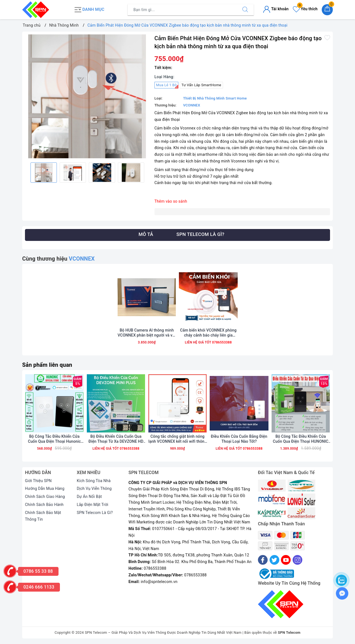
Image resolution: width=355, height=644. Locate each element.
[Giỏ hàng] (327, 10)
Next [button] (149, 172)
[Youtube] (286, 560)
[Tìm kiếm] (245, 10)
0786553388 (221, 342)
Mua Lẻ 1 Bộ (167, 86)
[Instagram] (297, 560)
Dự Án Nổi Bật (89, 497)
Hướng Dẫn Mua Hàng (45, 488)
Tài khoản (276, 9)
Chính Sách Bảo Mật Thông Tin (43, 516)
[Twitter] (274, 560)
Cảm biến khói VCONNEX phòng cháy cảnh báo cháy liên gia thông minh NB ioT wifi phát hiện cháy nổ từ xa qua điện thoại (208, 333)
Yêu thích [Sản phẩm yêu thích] (305, 9)
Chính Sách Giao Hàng (45, 497)
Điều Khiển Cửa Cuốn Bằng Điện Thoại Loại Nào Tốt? (239, 439)
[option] (87, 96)
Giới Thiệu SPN (38, 481)
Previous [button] (25, 172)
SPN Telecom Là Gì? (95, 513)
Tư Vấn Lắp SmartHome (201, 85)
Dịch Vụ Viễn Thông (94, 488)
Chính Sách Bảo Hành (44, 505)
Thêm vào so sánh (171, 201)
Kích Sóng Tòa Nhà (94, 481)
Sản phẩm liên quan (47, 365)
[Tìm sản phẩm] (182, 10)
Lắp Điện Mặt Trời (93, 505)
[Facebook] (263, 560)
